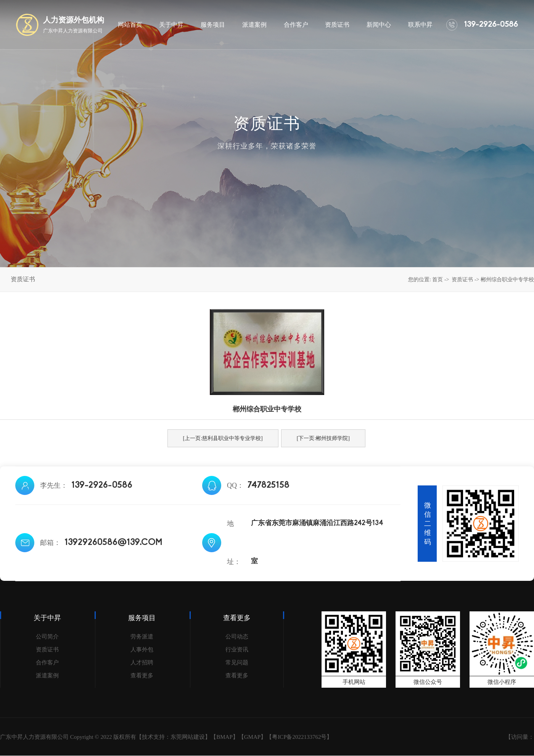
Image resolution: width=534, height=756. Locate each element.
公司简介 (47, 637)
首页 (437, 280)
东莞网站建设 (188, 737)
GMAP (252, 737)
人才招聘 (142, 663)
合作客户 (47, 663)
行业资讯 (237, 650)
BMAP (224, 737)
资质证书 (462, 280)
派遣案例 (47, 675)
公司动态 (237, 637)
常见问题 (237, 663)
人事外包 (142, 650)
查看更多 (142, 675)
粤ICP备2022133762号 (299, 737)
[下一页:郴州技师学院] (323, 438)
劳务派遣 (142, 637)
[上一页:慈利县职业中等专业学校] (223, 438)
